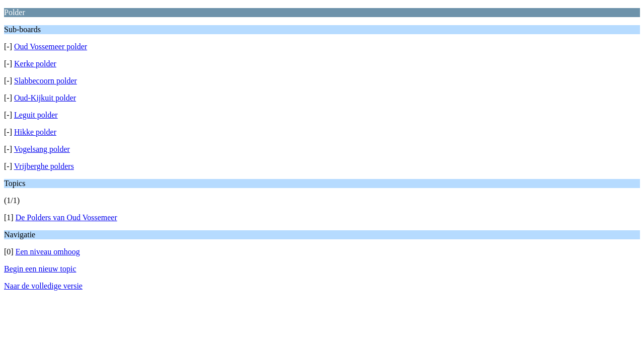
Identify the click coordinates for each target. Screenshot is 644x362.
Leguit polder (36, 115)
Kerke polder (35, 64)
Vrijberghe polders (44, 166)
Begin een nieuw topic (40, 269)
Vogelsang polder (42, 149)
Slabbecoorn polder (46, 81)
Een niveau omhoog (48, 252)
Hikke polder (35, 132)
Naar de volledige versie (43, 286)
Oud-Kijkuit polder (45, 98)
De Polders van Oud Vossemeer (66, 217)
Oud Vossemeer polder (51, 47)
